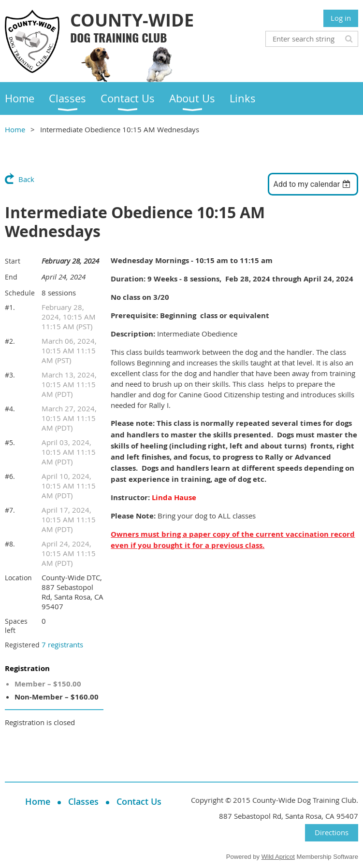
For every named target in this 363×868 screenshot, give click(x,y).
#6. (10, 476)
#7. (10, 510)
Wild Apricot (278, 857)
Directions (332, 832)
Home (15, 129)
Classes (83, 801)
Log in (341, 18)
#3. (10, 375)
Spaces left (16, 626)
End (11, 277)
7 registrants (62, 644)
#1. (10, 307)
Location (18, 578)
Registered (22, 645)
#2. (10, 341)
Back (26, 179)
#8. (10, 544)
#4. (10, 409)
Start (13, 261)
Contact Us (139, 801)
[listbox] (313, 184)
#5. (10, 442)
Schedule (20, 293)
